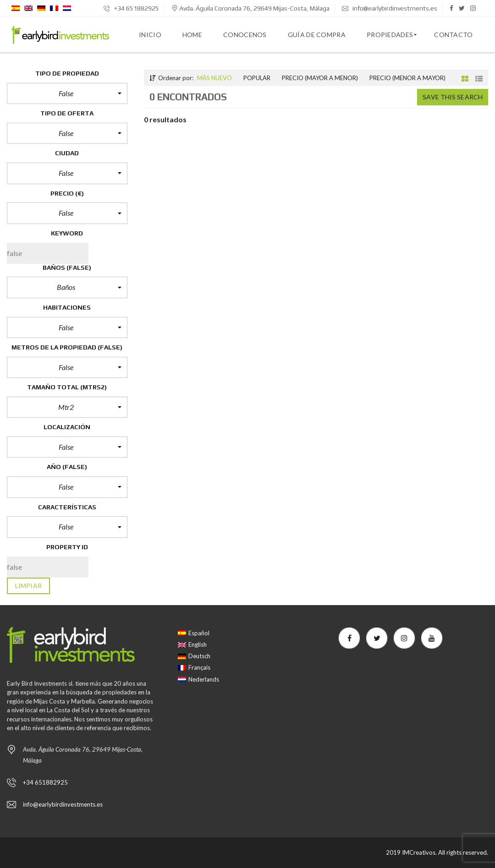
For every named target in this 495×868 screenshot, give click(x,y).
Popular (257, 78)
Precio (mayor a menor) (320, 78)
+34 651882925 (131, 8)
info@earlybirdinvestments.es (390, 8)
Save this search (453, 97)
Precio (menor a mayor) (407, 78)
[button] (67, 93)
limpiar (28, 586)
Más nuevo (214, 78)
